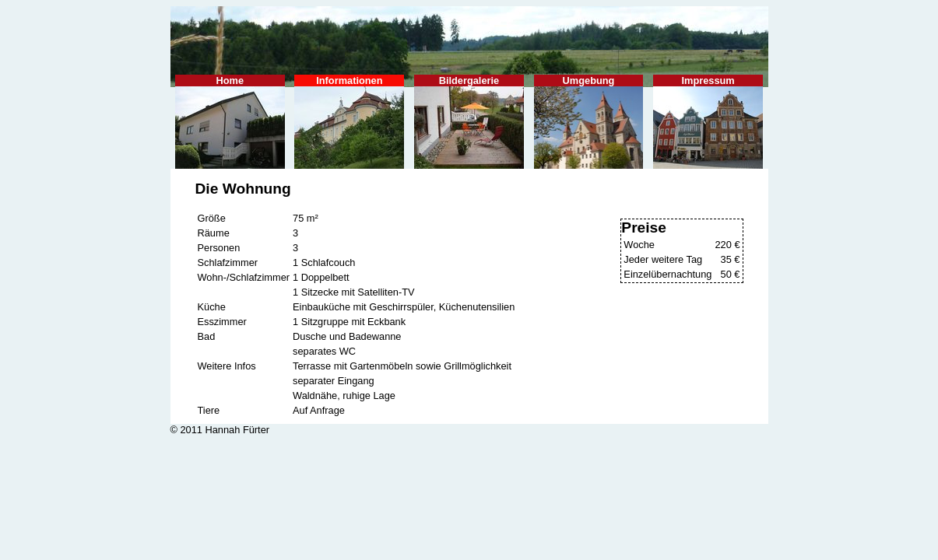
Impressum (708, 122)
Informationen (349, 122)
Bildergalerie (469, 122)
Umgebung (589, 122)
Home (230, 122)
